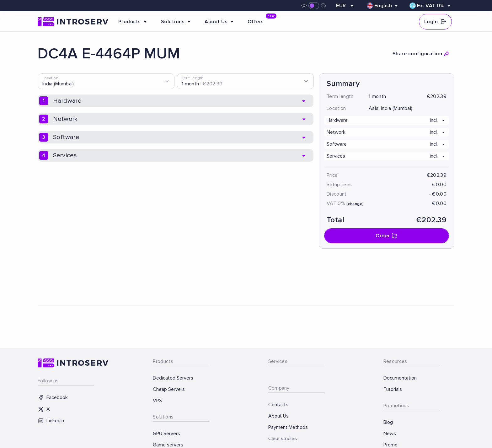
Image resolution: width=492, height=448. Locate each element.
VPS (157, 401)
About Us (278, 416)
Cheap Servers (169, 389)
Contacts (278, 405)
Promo (390, 445)
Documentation (400, 378)
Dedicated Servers (173, 378)
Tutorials (393, 389)
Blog (388, 422)
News (390, 434)
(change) (355, 204)
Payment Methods (288, 427)
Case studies (283, 439)
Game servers (168, 445)
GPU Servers (166, 434)
